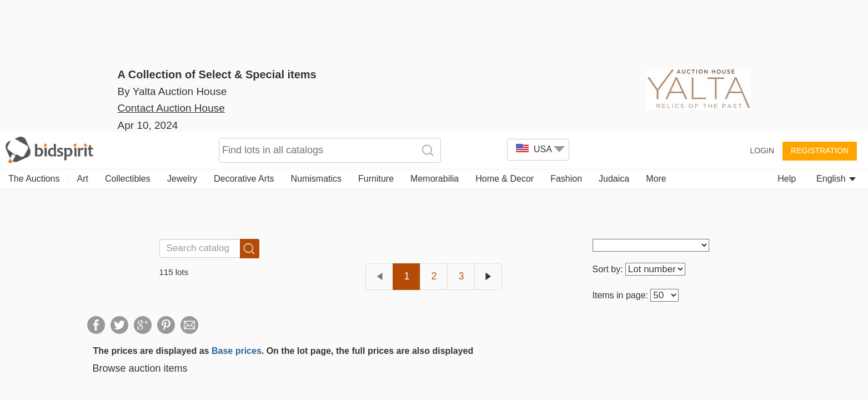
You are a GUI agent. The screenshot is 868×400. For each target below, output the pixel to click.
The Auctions (34, 46)
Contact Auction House (171, 124)
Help (787, 46)
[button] (27, 373)
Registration (820, 18)
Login (762, 18)
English (836, 46)
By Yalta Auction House (172, 91)
